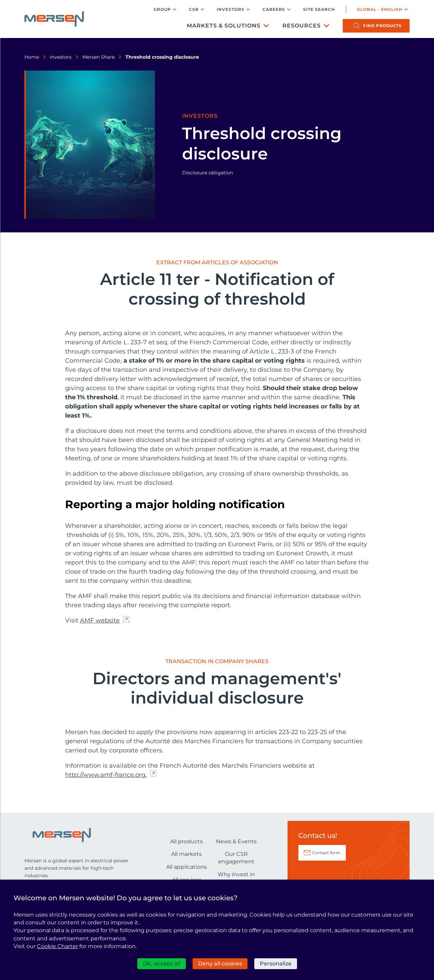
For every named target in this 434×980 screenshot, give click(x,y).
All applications (186, 867)
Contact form (326, 853)
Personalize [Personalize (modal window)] (276, 964)
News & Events (236, 841)
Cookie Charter (57, 946)
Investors (231, 9)
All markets (186, 854)
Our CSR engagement (236, 858)
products (382, 26)
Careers (274, 9)
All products (186, 841)
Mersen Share (98, 57)
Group (162, 9)
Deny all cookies (220, 964)
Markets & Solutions (224, 26)
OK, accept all (162, 964)
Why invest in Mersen (236, 878)
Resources (302, 26)
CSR (194, 9)
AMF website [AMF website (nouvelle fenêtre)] (100, 620)
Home (32, 57)
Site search (319, 9)
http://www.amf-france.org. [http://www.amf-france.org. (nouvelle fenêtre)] (106, 775)
